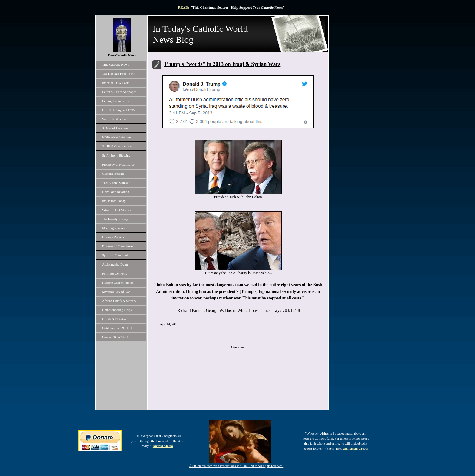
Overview (238, 347)
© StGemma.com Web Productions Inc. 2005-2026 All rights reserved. (236, 466)
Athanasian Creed (354, 448)
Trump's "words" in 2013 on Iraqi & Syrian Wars (222, 64)
